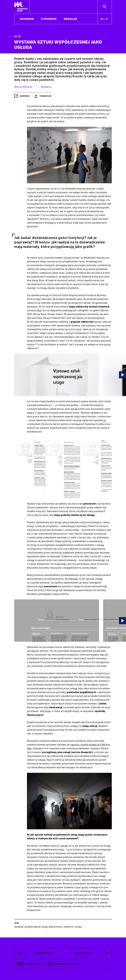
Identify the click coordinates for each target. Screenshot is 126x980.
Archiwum (27, 19)
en (107, 19)
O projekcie (49, 19)
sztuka (78, 927)
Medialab (70, 19)
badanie (19, 927)
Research (46, 87)
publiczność (55, 927)
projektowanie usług (36, 927)
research (68, 927)
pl (102, 19)
